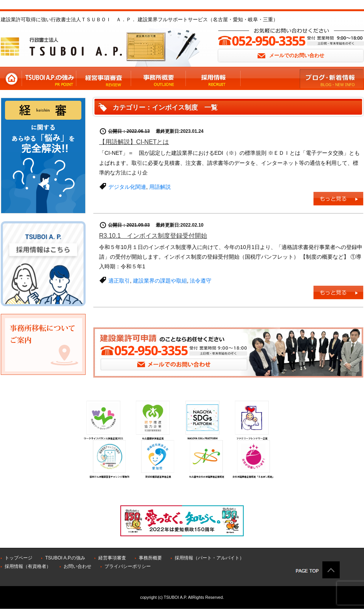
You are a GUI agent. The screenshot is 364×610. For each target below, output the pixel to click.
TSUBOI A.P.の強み (65, 558)
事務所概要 (150, 558)
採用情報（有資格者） (28, 566)
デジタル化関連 (127, 187)
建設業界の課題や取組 (160, 281)
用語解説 (160, 187)
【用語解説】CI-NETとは (134, 142)
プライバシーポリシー (128, 566)
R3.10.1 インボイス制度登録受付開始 (153, 236)
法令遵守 (201, 281)
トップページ (19, 558)
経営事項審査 (112, 558)
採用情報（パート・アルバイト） (209, 558)
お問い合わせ (78, 566)
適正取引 (119, 281)
